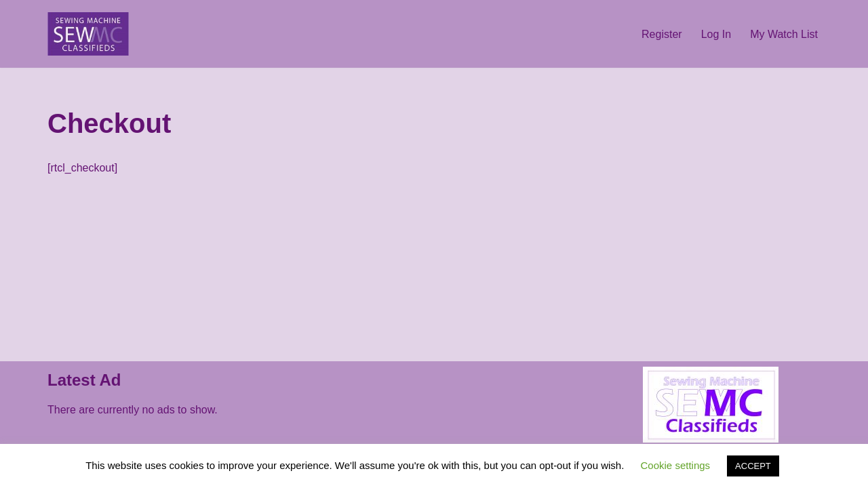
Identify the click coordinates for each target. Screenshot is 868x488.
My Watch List (784, 34)
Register (662, 34)
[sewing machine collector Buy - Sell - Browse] (88, 34)
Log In (716, 34)
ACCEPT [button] (753, 466)
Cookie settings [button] (676, 465)
